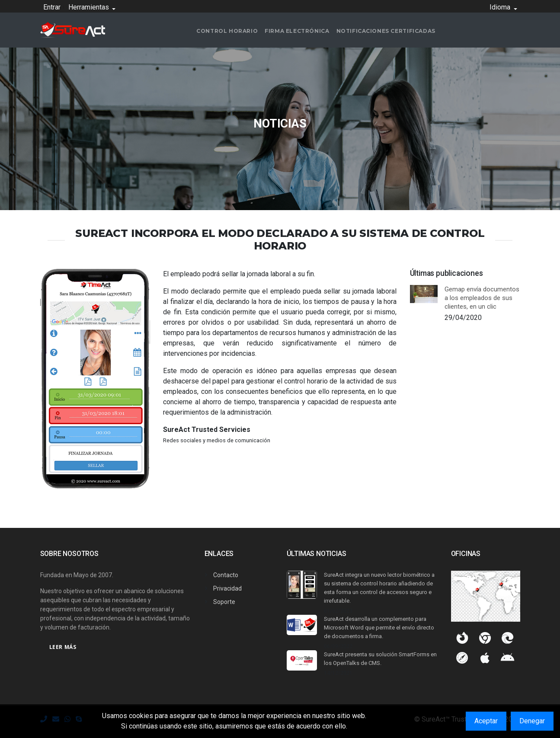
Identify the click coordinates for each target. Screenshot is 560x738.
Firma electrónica (297, 31)
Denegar (532, 721)
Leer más (63, 647)
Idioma (501, 7)
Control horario (227, 31)
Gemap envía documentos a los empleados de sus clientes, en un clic (482, 298)
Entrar (52, 7)
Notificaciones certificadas (386, 31)
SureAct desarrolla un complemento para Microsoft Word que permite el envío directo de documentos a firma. (379, 628)
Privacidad (227, 588)
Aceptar (486, 721)
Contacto (226, 575)
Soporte (224, 602)
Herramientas (90, 7)
